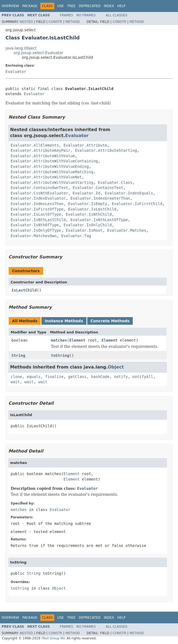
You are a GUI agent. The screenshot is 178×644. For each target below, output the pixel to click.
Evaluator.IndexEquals (129, 193)
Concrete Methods (110, 321)
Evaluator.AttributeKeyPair (40, 150)
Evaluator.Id (87, 193)
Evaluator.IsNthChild (89, 214)
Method (73, 22)
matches (59, 340)
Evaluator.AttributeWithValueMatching (52, 172)
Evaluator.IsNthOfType (35, 225)
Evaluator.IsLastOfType (36, 214)
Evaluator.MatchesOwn (34, 236)
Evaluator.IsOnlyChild (88, 225)
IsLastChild (24, 290)
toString (60, 355)
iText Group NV (53, 638)
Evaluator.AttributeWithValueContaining (54, 161)
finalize (54, 377)
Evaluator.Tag (76, 236)
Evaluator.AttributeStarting (106, 150)
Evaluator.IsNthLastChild (38, 220)
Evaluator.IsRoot (84, 230)
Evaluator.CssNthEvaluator (39, 193)
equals (34, 377)
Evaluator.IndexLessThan (37, 204)
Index (109, 6)
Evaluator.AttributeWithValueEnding (50, 166)
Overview (10, 6)
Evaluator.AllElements (35, 145)
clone (16, 377)
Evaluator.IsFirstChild (137, 204)
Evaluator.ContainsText (98, 188)
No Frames (86, 15)
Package (30, 6)
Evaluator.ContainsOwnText (39, 188)
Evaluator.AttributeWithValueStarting (52, 182)
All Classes (117, 15)
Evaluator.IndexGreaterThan (100, 198)
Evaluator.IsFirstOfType (37, 209)
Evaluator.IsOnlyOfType (36, 230)
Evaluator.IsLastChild (92, 209)
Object (116, 367)
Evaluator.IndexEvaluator (38, 198)
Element (77, 340)
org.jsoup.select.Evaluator (38, 53)
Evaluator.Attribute (85, 145)
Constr (55, 22)
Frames (67, 15)
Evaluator (16, 72)
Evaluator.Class (115, 182)
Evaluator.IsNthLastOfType (99, 220)
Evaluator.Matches (127, 230)
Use (61, 6)
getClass (77, 377)
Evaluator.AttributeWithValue (43, 156)
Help (121, 6)
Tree (71, 6)
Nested (26, 22)
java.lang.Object (21, 48)
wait (15, 382)
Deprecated (90, 6)
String (18, 355)
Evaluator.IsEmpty (88, 204)
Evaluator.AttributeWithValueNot (46, 177)
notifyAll (143, 377)
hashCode (100, 377)
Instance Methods (64, 321)
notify (121, 377)
